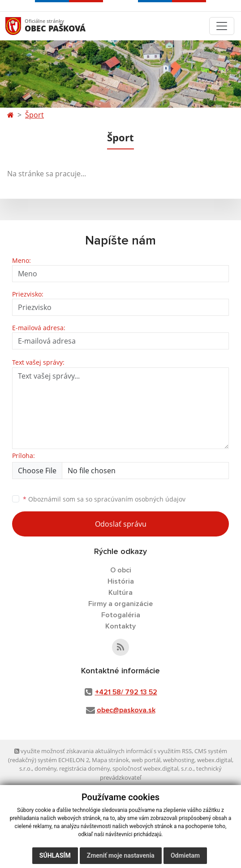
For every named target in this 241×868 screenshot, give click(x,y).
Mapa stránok (110, 760)
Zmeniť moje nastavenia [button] (121, 855)
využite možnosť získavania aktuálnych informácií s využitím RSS (103, 751)
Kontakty (120, 626)
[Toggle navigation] (222, 26)
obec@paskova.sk (126, 710)
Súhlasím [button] (55, 855)
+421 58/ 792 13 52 (126, 692)
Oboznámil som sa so (104, 499)
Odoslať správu (121, 524)
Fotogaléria (121, 615)
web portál (146, 760)
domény (45, 768)
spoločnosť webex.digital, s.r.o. (153, 768)
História (121, 581)
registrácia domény (84, 768)
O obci (121, 570)
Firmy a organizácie (120, 604)
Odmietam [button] (185, 855)
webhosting (179, 760)
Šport (34, 115)
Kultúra (120, 593)
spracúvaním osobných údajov (140, 499)
